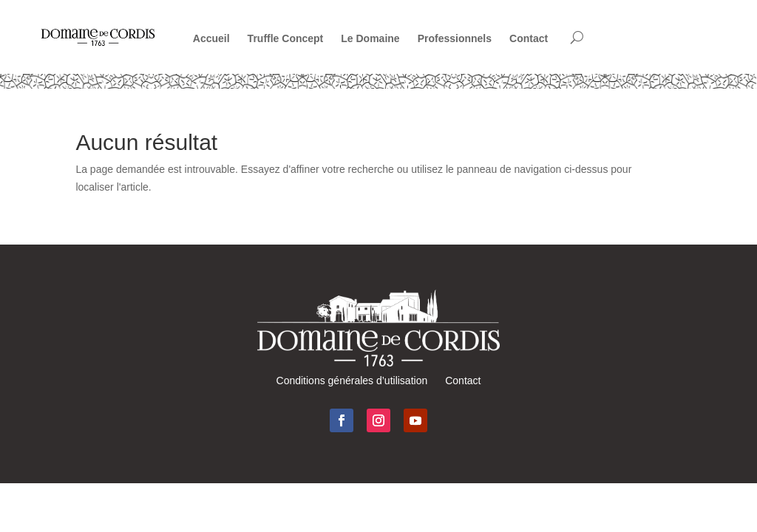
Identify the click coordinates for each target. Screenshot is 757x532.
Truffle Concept (286, 38)
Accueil (211, 38)
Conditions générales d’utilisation (352, 381)
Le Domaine (370, 38)
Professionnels (455, 38)
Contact (529, 38)
